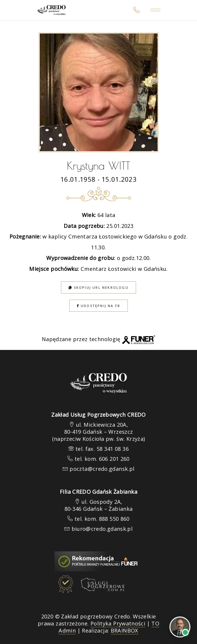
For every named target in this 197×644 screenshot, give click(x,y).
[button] (12, 613)
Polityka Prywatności (118, 623)
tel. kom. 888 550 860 (102, 519)
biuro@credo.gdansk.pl (102, 529)
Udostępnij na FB (99, 306)
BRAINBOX (125, 630)
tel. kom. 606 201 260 (102, 459)
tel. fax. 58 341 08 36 (102, 449)
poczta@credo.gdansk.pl (102, 469)
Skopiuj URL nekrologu (98, 287)
